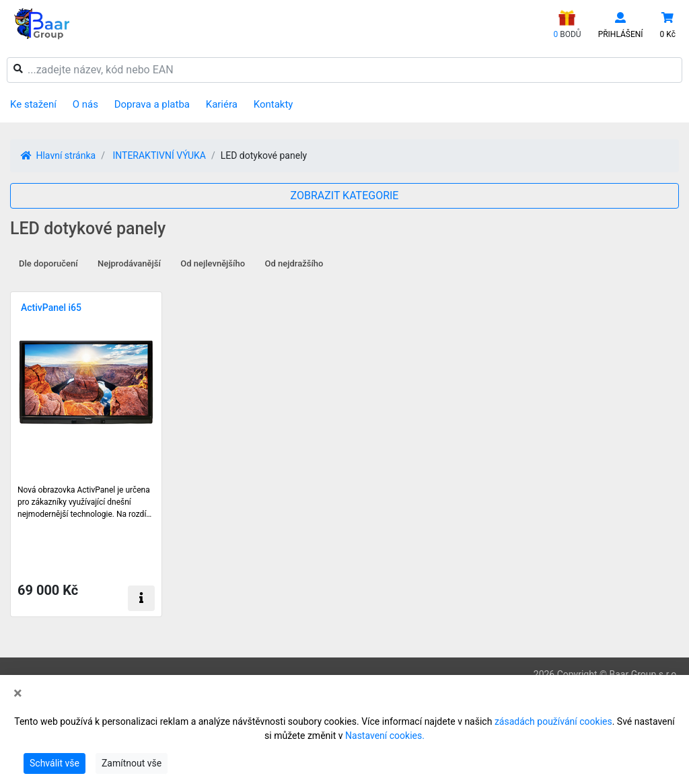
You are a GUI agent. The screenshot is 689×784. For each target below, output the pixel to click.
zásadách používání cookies (553, 721)
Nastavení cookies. (385, 736)
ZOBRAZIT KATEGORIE (345, 195)
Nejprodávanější (129, 263)
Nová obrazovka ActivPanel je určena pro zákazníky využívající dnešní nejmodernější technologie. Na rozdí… (84, 502)
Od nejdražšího (294, 263)
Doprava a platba (152, 104)
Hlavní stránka (58, 155)
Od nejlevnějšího (213, 263)
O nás (85, 104)
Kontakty (274, 104)
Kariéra (222, 104)
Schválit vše (55, 763)
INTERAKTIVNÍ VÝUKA (159, 155)
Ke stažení (33, 104)
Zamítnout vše (132, 763)
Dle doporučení (48, 263)
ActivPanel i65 (51, 308)
